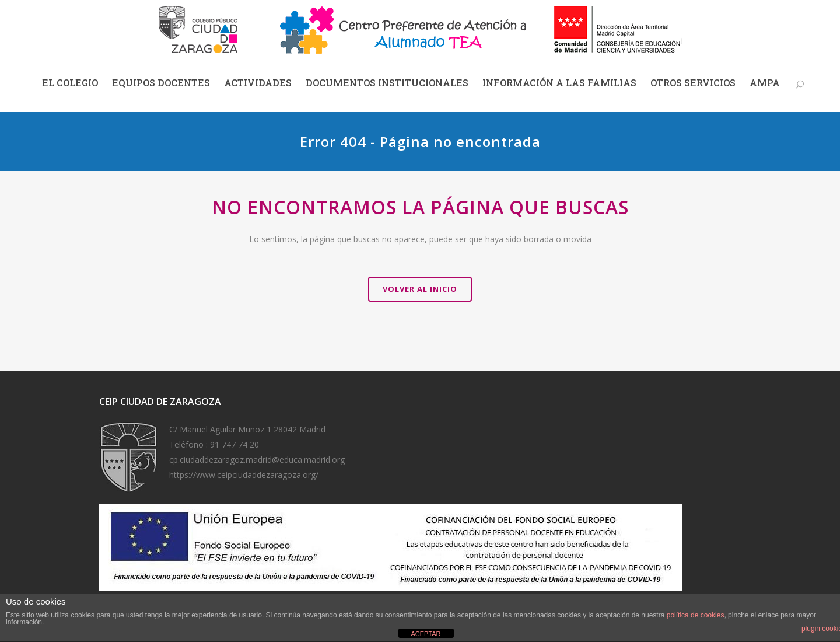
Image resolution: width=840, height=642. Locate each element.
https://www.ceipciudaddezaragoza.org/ (244, 475)
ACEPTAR (426, 634)
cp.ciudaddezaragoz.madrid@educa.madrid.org (257, 460)
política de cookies (696, 615)
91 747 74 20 (235, 444)
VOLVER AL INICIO (420, 289)
